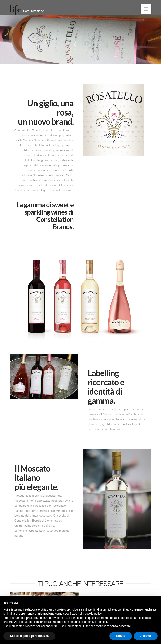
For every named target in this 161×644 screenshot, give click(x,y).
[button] (146, 9)
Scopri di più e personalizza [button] (29, 636)
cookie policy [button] (93, 614)
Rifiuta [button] (121, 636)
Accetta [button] (146, 636)
